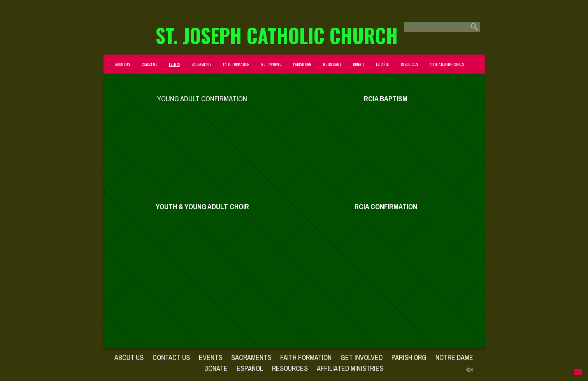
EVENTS (174, 64)
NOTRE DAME (332, 64)
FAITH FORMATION (236, 64)
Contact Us (149, 64)
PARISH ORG (302, 64)
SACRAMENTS (201, 64)
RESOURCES (409, 64)
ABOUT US (123, 64)
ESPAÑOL (383, 64)
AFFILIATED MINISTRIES (447, 64)
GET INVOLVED (271, 64)
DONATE (359, 64)
